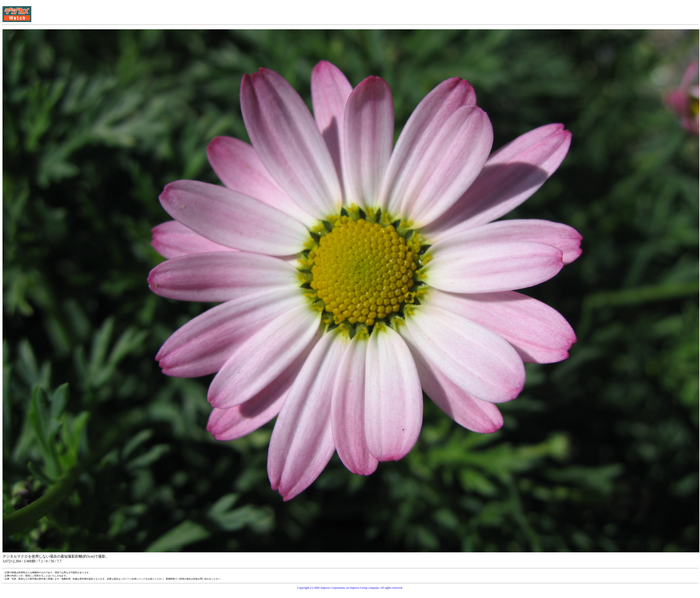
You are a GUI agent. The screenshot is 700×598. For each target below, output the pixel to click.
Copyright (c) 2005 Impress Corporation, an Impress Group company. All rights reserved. (350, 588)
